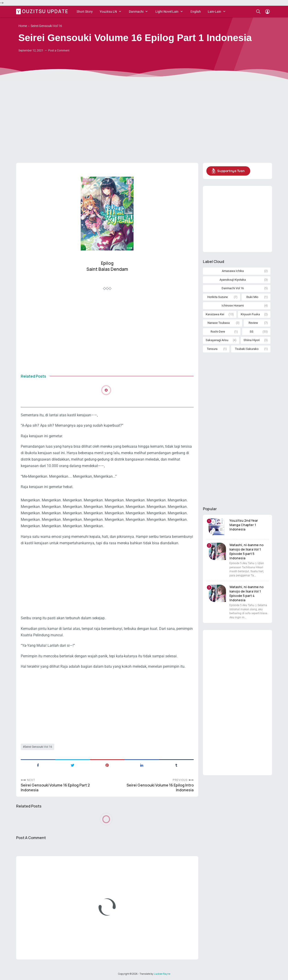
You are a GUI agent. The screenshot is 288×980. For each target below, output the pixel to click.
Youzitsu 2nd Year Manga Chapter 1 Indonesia (244, 525)
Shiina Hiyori (252, 340)
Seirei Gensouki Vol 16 (38, 747)
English (196, 12)
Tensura (212, 349)
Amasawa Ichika (233, 271)
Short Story (85, 12)
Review (253, 323)
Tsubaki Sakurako (247, 349)
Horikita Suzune (218, 297)
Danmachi (136, 12)
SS (252, 332)
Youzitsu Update (43, 11)
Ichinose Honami (233, 305)
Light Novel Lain (167, 12)
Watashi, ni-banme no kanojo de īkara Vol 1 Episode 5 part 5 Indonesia (246, 551)
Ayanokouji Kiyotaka (233, 280)
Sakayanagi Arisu (217, 340)
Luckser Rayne (162, 974)
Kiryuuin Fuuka (250, 314)
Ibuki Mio (252, 297)
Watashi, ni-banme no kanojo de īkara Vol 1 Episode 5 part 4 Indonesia (246, 593)
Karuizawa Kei (215, 314)
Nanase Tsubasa (219, 323)
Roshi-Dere (218, 332)
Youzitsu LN (108, 12)
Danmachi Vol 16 (233, 288)
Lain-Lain (214, 12)
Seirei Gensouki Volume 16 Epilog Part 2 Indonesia (55, 788)
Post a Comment (59, 51)
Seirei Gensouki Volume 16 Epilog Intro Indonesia (160, 788)
